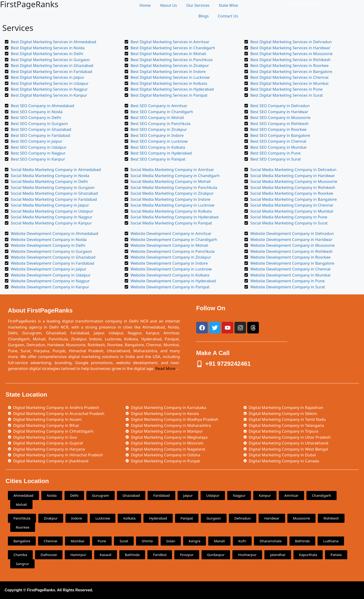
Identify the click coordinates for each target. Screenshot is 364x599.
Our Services (198, 5)
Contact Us (228, 16)
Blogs (203, 16)
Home (145, 5)
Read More (165, 368)
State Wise (228, 5)
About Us (168, 5)
